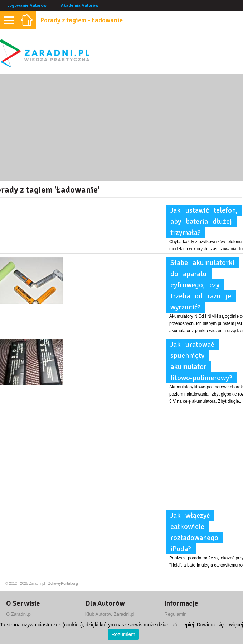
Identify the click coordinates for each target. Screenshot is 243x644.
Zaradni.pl (37, 584)
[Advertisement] (121, 128)
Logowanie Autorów (27, 6)
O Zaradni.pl (19, 614)
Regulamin (175, 614)
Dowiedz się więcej (220, 625)
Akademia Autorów (80, 6)
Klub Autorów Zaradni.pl (110, 614)
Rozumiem (123, 634)
